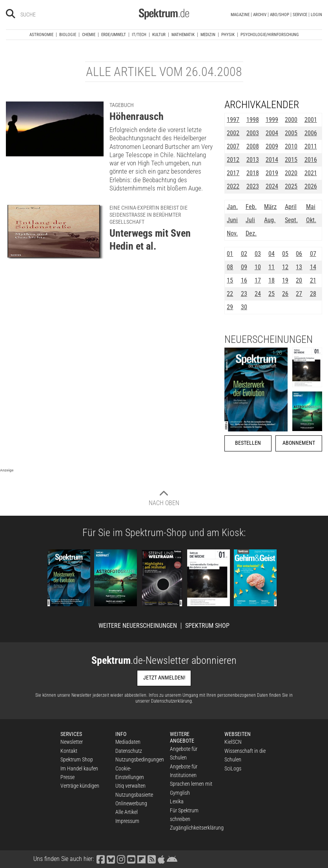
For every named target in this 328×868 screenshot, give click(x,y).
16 (244, 280)
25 (272, 294)
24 (258, 294)
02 (244, 254)
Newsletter (72, 742)
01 (230, 254)
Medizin (208, 35)
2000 (291, 120)
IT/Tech (139, 35)
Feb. (251, 207)
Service (300, 15)
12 (285, 267)
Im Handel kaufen (79, 768)
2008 (253, 146)
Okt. (311, 220)
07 (313, 254)
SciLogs (233, 768)
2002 (233, 133)
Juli (250, 220)
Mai (311, 207)
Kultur (159, 35)
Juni (232, 220)
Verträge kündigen (80, 786)
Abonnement (299, 443)
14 (313, 267)
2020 (291, 173)
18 (272, 280)
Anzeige (7, 470)
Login (316, 15)
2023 (253, 186)
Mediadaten (128, 742)
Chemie (89, 35)
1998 (253, 120)
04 (272, 254)
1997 (233, 120)
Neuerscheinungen (269, 339)
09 (244, 267)
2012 (233, 160)
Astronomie (41, 35)
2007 (233, 146)
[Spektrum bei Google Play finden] (172, 859)
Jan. (232, 207)
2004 (272, 133)
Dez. (251, 233)
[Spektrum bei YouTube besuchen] (131, 859)
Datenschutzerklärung (171, 701)
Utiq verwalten (130, 786)
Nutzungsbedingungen (140, 759)
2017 (233, 173)
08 (230, 267)
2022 (233, 186)
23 (244, 294)
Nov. (232, 233)
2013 (253, 160)
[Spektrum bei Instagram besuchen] (121, 859)
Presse (67, 777)
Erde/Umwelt (114, 35)
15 (230, 280)
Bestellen (248, 443)
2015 (291, 160)
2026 (311, 186)
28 (313, 294)
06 (299, 254)
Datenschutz (129, 751)
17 (258, 280)
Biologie (68, 35)
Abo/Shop (280, 15)
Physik (228, 35)
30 (244, 307)
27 (299, 294)
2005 (291, 133)
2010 (291, 146)
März (270, 207)
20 (299, 280)
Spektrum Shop (207, 626)
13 (299, 267)
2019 (272, 173)
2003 (253, 133)
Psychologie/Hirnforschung (270, 35)
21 (313, 280)
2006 (311, 133)
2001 (311, 120)
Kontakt (69, 751)
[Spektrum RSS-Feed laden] (152, 859)
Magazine (240, 15)
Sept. (291, 220)
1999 (272, 120)
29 (230, 307)
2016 (311, 160)
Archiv (260, 15)
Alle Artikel (127, 812)
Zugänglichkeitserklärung (197, 828)
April (291, 207)
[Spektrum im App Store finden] (161, 859)
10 (258, 267)
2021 (311, 173)
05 (285, 254)
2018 (253, 173)
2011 (311, 146)
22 (230, 294)
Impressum (127, 821)
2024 (272, 186)
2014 (272, 160)
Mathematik (183, 35)
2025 (291, 186)
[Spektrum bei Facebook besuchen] (101, 859)
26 (285, 294)
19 (285, 280)
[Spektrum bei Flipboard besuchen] (142, 859)
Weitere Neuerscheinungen (138, 626)
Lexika (177, 801)
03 (258, 254)
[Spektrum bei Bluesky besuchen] (111, 859)
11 (272, 267)
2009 (272, 146)
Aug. (270, 220)
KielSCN (233, 742)
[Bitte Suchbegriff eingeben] (48, 14)
